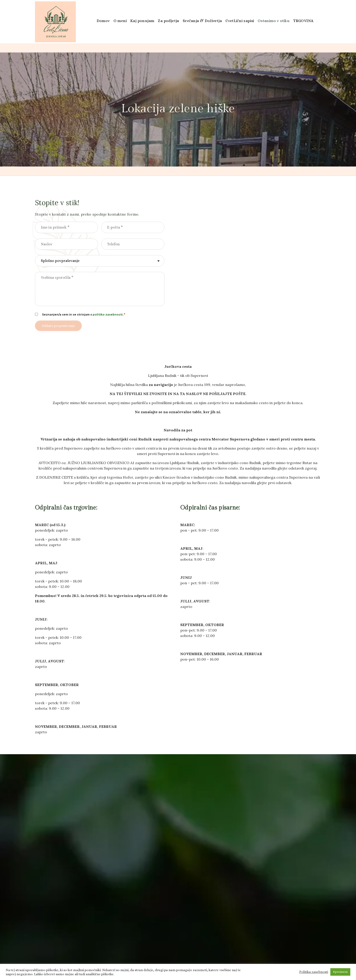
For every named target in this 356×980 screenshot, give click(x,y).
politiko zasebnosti (108, 315)
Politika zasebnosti (314, 972)
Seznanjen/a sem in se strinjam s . (84, 315)
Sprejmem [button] (340, 972)
